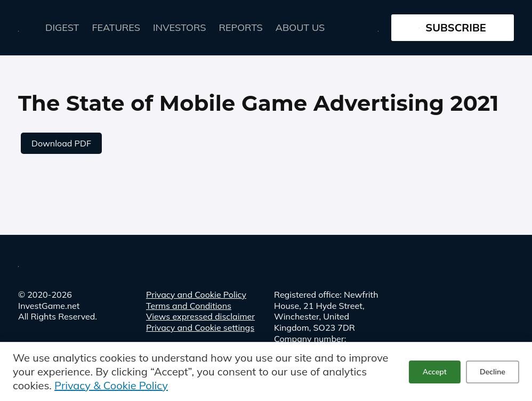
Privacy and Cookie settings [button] (200, 328)
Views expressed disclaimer (200, 316)
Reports (241, 27)
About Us (300, 27)
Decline (493, 372)
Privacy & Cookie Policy (111, 385)
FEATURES (116, 27)
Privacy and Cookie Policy (196, 294)
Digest (62, 27)
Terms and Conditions (189, 306)
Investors (180, 27)
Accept (435, 372)
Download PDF (61, 143)
